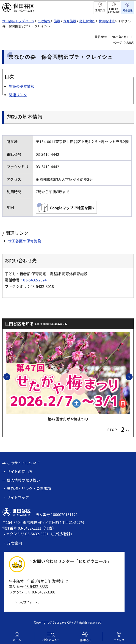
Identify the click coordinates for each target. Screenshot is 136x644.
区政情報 (44, 21)
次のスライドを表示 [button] (132, 377)
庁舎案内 (15, 543)
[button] (100, 8)
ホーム (17, 640)
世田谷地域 (107, 21)
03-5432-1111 (30, 528)
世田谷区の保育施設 (25, 241)
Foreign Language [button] (114, 10)
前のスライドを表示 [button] (10, 377)
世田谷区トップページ (18, 21)
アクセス (119, 640)
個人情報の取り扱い (23, 480)
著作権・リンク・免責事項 (29, 488)
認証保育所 (87, 21)
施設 (57, 21)
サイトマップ (18, 497)
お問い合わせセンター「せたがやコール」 (72, 561)
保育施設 (70, 21)
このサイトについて (23, 463)
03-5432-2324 (35, 280)
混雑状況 (85, 640)
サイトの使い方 (20, 471)
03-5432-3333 (36, 586)
